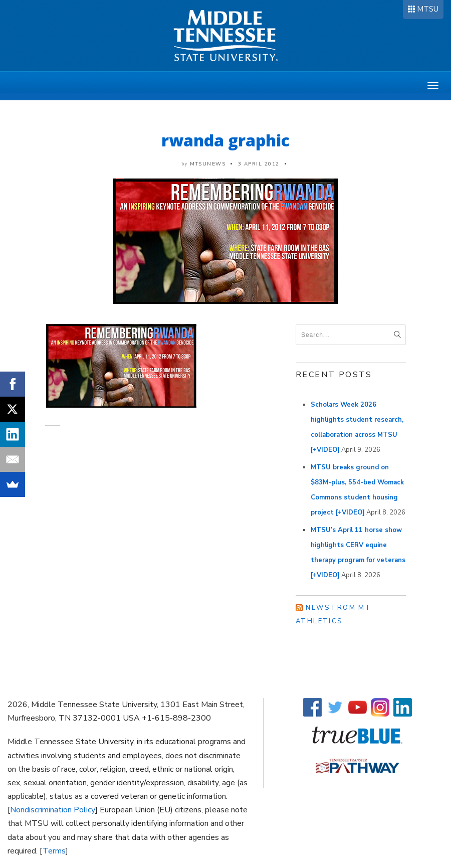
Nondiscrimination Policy (53, 810)
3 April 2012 (259, 164)
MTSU (428, 9)
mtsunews (208, 164)
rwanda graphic (225, 140)
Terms (54, 851)
